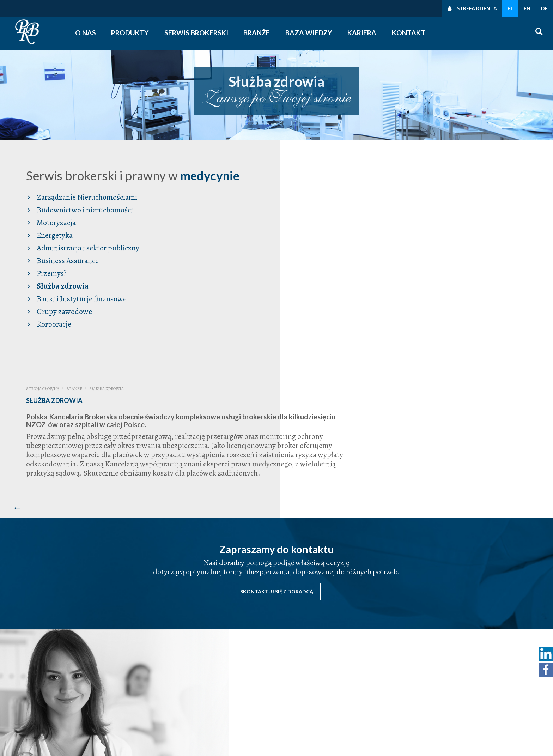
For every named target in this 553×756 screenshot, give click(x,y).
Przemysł (47, 283)
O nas (88, 33)
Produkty (133, 33)
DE (544, 8)
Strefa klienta (477, 8)
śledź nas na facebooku (364, 712)
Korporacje (50, 333)
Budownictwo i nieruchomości (81, 219)
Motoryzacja (52, 232)
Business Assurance (64, 270)
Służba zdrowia (59, 295)
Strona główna (260, 170)
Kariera (365, 33)
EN (527, 8)
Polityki (449, 694)
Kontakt (412, 33)
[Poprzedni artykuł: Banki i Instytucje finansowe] (235, 294)
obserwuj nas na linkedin (366, 721)
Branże (260, 33)
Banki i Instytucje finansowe (78, 308)
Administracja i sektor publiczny (84, 257)
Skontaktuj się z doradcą (277, 426)
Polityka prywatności (464, 684)
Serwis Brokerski (199, 33)
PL (510, 8)
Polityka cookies (459, 703)
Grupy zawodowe (60, 321)
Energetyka (51, 244)
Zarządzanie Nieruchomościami (83, 206)
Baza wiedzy (312, 33)
